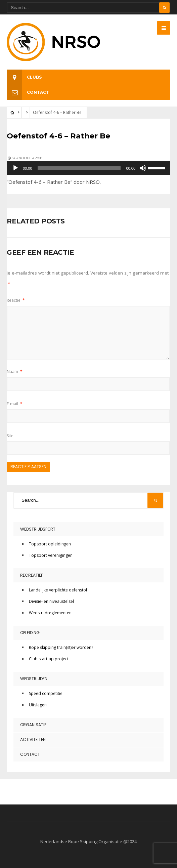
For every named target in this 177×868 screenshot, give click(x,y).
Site (10, 436)
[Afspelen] (15, 168)
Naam (15, 371)
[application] (88, 168)
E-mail (15, 404)
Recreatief (32, 575)
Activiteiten (33, 739)
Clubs (24, 77)
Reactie (16, 300)
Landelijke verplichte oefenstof (58, 590)
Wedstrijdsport (38, 529)
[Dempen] (143, 168)
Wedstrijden (34, 679)
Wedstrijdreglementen (50, 613)
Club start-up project (49, 659)
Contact (28, 92)
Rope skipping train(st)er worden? (61, 647)
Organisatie (33, 725)
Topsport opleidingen (50, 544)
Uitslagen (38, 705)
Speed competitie (46, 693)
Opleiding (30, 633)
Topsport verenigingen (51, 555)
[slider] (79, 168)
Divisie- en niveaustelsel (51, 601)
